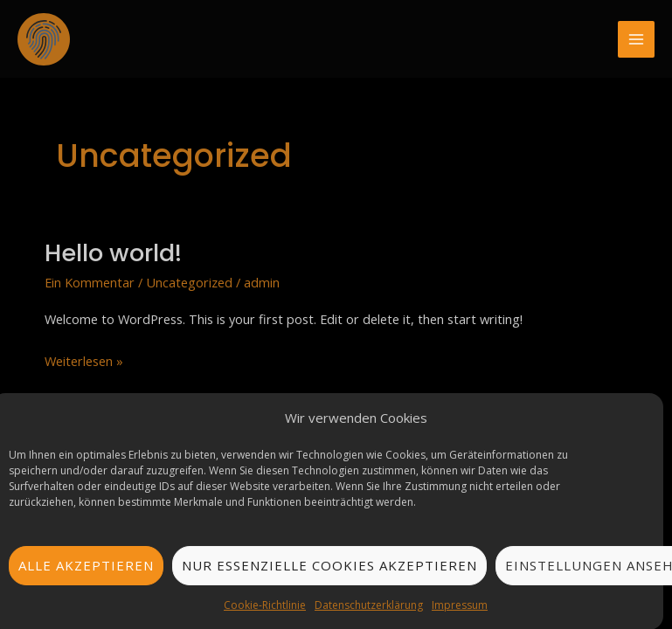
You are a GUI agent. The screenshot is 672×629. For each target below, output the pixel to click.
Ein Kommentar (90, 282)
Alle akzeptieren (86, 567)
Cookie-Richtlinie (265, 607)
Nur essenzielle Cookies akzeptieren (329, 567)
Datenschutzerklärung (369, 607)
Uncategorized (189, 282)
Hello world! (113, 253)
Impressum (460, 607)
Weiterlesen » (84, 359)
